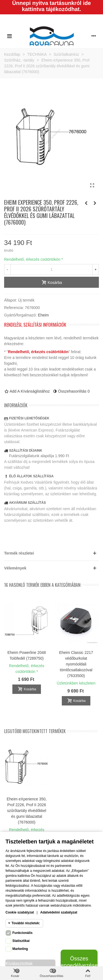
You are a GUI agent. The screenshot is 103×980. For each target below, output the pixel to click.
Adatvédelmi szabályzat (59, 912)
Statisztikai (21, 941)
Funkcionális (22, 933)
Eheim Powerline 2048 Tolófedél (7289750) (27, 655)
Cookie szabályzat (20, 912)
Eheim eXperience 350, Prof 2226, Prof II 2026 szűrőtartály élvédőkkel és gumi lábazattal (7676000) (27, 811)
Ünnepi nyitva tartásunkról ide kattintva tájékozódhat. (51, 6)
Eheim (43, 315)
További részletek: (26, 923)
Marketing (20, 949)
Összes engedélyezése (79, 962)
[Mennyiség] (51, 270)
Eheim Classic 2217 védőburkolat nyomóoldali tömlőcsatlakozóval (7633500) (76, 664)
